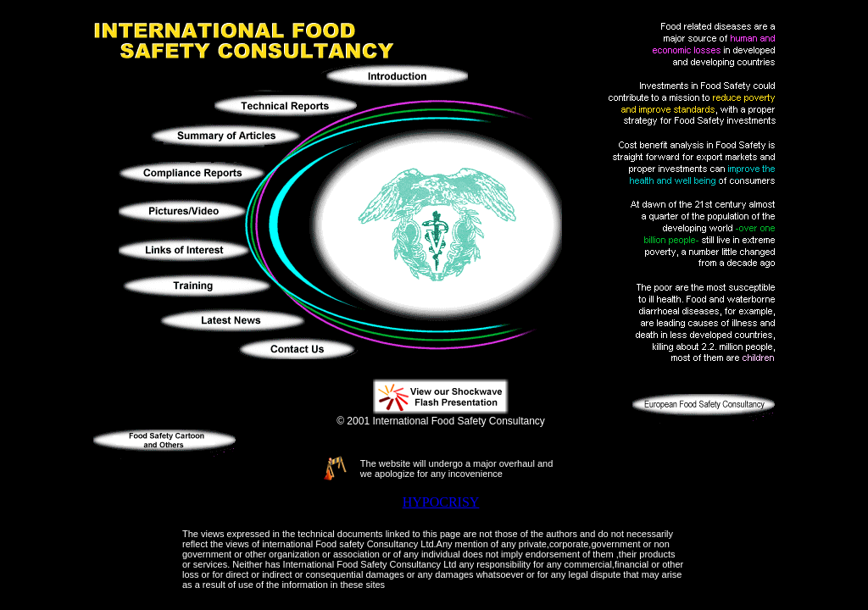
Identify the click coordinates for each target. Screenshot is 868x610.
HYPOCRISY (441, 502)
